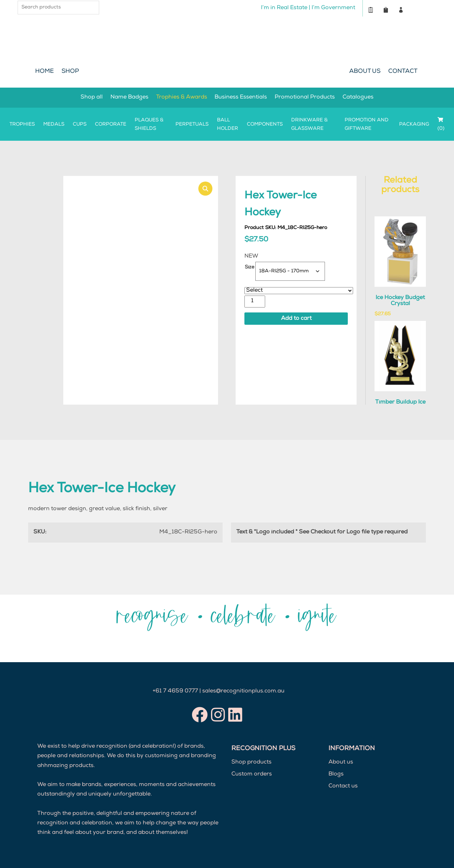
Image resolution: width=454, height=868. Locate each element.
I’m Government (333, 8)
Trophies (22, 125)
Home (44, 72)
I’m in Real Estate (284, 8)
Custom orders (252, 774)
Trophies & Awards (182, 97)
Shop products (251, 762)
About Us (365, 72)
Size (250, 267)
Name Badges (129, 97)
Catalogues (358, 97)
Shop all (92, 97)
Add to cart (296, 319)
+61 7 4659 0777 (175, 691)
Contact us (343, 786)
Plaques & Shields (149, 125)
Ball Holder (228, 125)
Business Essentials (241, 97)
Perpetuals (192, 125)
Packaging (414, 125)
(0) (441, 124)
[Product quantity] (255, 301)
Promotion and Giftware (367, 125)
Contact (403, 72)
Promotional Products (305, 97)
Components (265, 125)
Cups (80, 125)
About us (341, 762)
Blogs (336, 774)
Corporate (111, 125)
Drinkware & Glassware (309, 125)
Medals (54, 125)
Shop (70, 72)
